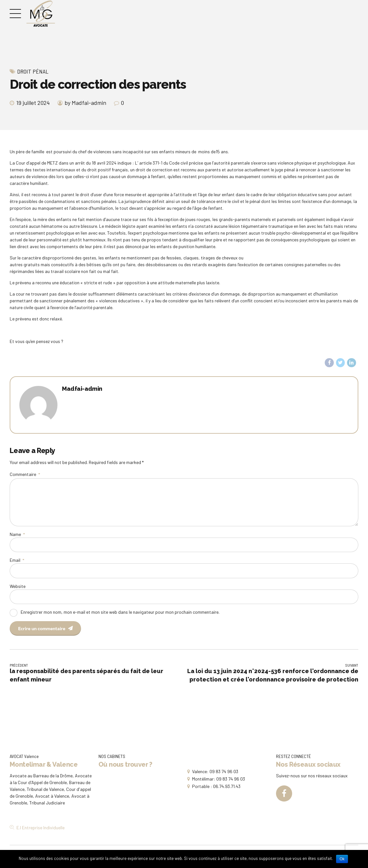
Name (17, 534)
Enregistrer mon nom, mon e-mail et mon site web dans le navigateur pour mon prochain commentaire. (120, 612)
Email (17, 560)
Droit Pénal (33, 71)
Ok (342, 859)
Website (18, 586)
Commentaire (25, 474)
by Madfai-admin (85, 103)
